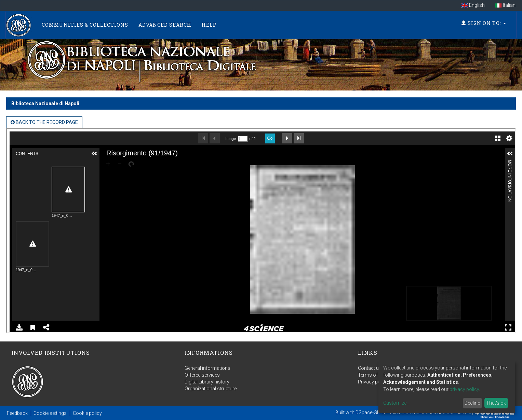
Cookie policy (87, 413)
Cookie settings (50, 413)
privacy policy (464, 389)
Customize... (396, 403)
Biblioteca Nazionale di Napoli (45, 103)
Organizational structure (211, 389)
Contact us (370, 368)
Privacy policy (373, 382)
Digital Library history (207, 382)
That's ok (496, 403)
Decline (472, 403)
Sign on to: (484, 23)
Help (209, 25)
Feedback (17, 413)
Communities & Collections (85, 25)
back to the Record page (44, 122)
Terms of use (372, 375)
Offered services (202, 375)
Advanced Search (165, 25)
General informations (208, 368)
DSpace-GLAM (371, 412)
